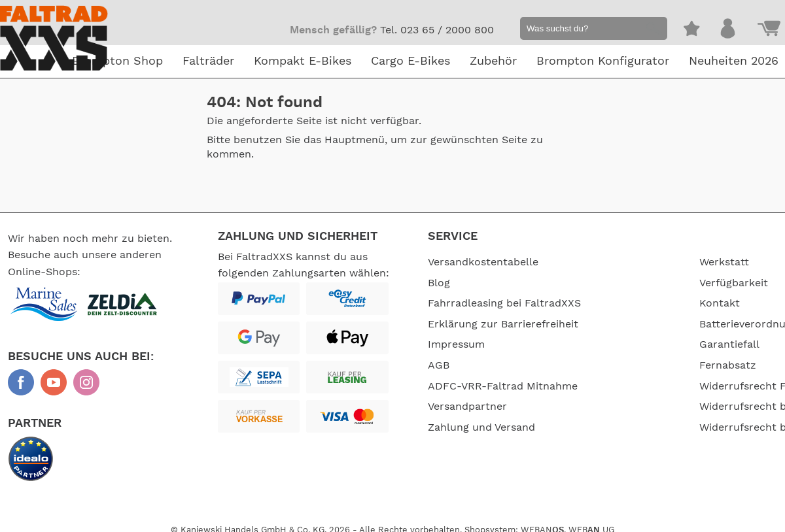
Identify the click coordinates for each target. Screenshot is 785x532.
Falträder (208, 61)
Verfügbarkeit (637, 283)
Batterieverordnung (652, 324)
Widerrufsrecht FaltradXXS (671, 386)
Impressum (456, 344)
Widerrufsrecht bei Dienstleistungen (650, 415)
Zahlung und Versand (481, 427)
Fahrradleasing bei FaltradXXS (504, 303)
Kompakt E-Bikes (303, 61)
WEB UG (591, 522)
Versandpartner (467, 407)
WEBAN (542, 522)
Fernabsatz (631, 365)
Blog (439, 283)
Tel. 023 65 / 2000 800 (437, 30)
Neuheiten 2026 (734, 61)
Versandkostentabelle (483, 262)
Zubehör (493, 61)
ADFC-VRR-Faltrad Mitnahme (503, 386)
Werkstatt (627, 262)
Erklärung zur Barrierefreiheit (503, 324)
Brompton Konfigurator (603, 61)
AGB (439, 365)
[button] (652, 30)
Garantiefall (633, 344)
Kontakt (623, 303)
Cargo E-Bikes (410, 61)
